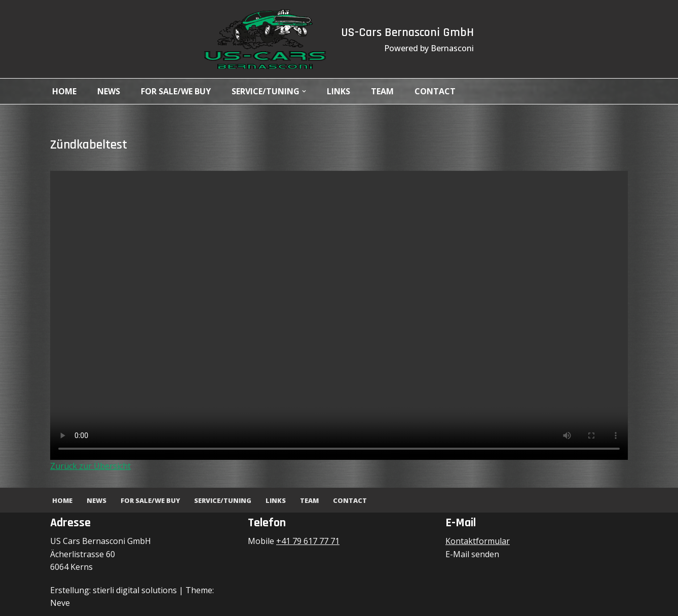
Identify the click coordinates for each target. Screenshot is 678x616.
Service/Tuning (223, 500)
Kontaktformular (478, 541)
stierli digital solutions (135, 590)
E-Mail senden (472, 554)
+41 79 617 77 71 (308, 541)
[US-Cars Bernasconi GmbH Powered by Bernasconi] (265, 39)
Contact (435, 91)
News (109, 91)
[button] (304, 91)
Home (64, 91)
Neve (60, 603)
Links (338, 91)
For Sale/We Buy (176, 91)
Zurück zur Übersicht (90, 466)
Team (382, 91)
